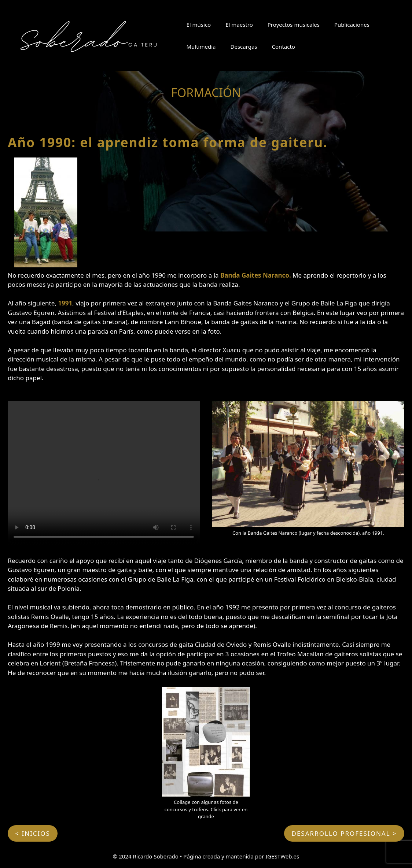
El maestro (239, 25)
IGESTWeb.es (282, 856)
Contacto (284, 47)
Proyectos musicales (294, 25)
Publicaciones (352, 25)
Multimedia (201, 47)
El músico (198, 25)
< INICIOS (33, 833)
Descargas (244, 47)
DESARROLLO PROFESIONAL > (344, 833)
